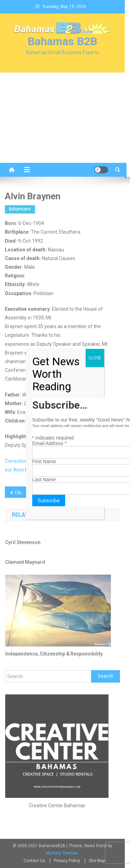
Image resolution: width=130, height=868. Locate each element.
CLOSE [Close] (95, 358)
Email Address (49, 443)
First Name (44, 461)
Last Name (44, 479)
